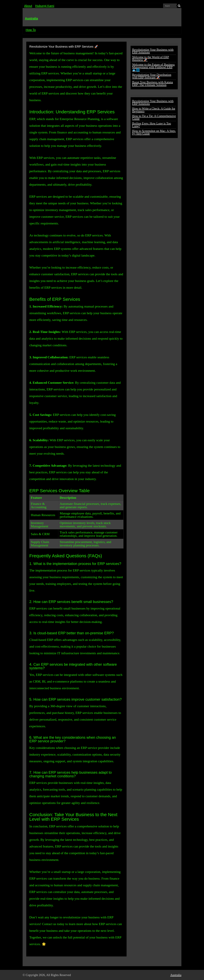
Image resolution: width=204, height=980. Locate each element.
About (28, 6)
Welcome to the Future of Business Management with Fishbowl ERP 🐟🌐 (153, 67)
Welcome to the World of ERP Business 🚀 (151, 58)
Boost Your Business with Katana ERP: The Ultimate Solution (153, 84)
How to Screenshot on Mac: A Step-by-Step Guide (154, 132)
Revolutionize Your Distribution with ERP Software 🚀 (152, 76)
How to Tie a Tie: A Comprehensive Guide (154, 117)
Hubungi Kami (45, 6)
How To (31, 30)
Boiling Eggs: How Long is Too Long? (152, 125)
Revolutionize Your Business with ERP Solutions (153, 51)
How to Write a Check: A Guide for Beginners (154, 110)
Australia (31, 18)
